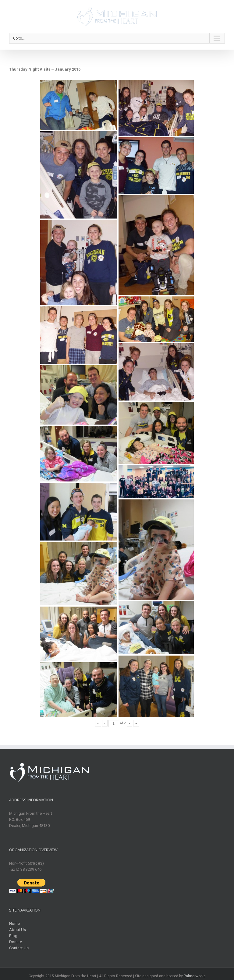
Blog (13, 936)
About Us (18, 930)
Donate (16, 942)
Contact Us (19, 948)
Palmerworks (195, 976)
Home (14, 924)
